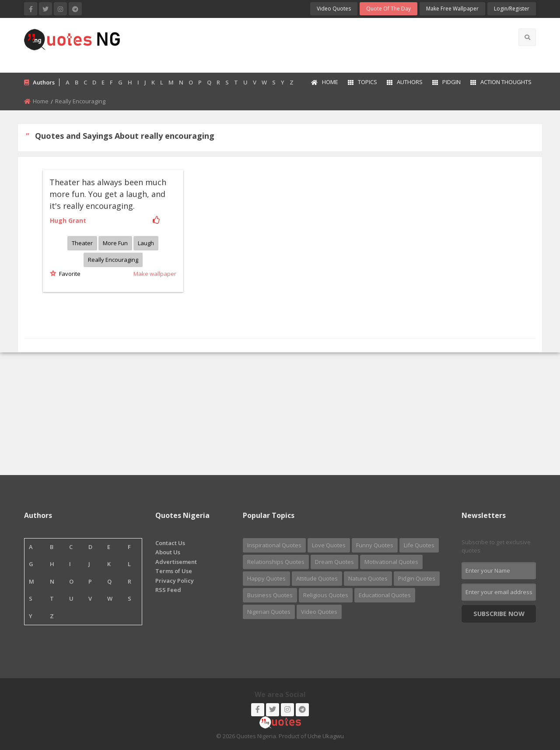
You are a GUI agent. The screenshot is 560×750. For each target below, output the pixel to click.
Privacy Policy (175, 581)
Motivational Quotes (391, 562)
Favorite (68, 274)
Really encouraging (113, 260)
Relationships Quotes (276, 562)
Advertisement (176, 562)
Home (325, 82)
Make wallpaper (155, 274)
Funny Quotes (375, 545)
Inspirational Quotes (274, 545)
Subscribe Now (499, 614)
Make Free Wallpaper (452, 9)
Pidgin (446, 82)
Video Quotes (334, 9)
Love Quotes (329, 545)
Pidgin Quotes (417, 578)
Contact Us (170, 543)
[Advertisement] (315, 44)
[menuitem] (324, 83)
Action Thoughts (501, 82)
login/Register (512, 9)
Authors (405, 82)
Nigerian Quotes (269, 612)
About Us (168, 552)
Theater (82, 243)
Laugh (146, 243)
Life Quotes (419, 545)
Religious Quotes (326, 595)
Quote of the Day (388, 9)
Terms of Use (174, 571)
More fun (115, 243)
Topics (362, 82)
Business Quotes (270, 595)
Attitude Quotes (317, 578)
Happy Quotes (266, 578)
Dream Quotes (334, 562)
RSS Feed (168, 590)
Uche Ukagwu (326, 736)
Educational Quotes (385, 595)
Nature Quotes (368, 578)
